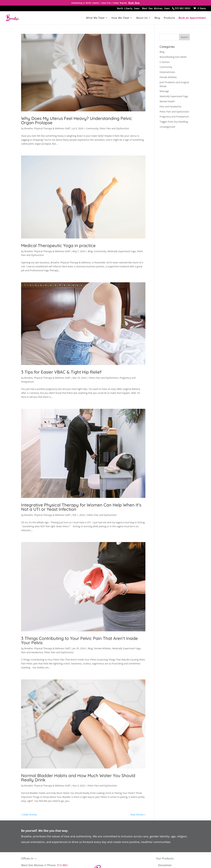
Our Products (165, 858)
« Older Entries (29, 815)
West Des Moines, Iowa (156, 9)
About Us (142, 18)
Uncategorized (167, 127)
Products (169, 18)
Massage (164, 91)
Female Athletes (102, 648)
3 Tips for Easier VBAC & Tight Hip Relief (61, 372)
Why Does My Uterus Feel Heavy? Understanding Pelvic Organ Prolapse (77, 120)
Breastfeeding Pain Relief (173, 57)
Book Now (134, 3)
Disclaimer (165, 865)
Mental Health (167, 101)
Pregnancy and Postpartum (174, 117)
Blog (157, 18)
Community (92, 128)
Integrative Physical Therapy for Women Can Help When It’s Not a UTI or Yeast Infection (81, 507)
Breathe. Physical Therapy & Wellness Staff (47, 128)
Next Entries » (138, 815)
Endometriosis (167, 72)
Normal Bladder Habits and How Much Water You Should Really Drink (78, 778)
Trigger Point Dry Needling (174, 122)
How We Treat (120, 18)
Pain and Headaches (32, 652)
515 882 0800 (183, 9)
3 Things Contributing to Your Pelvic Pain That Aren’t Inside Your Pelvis (79, 640)
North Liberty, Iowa (128, 9)
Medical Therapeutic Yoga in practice (58, 245)
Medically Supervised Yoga (121, 251)
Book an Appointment (192, 18)
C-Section (165, 62)
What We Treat (95, 18)
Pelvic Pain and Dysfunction (114, 128)
